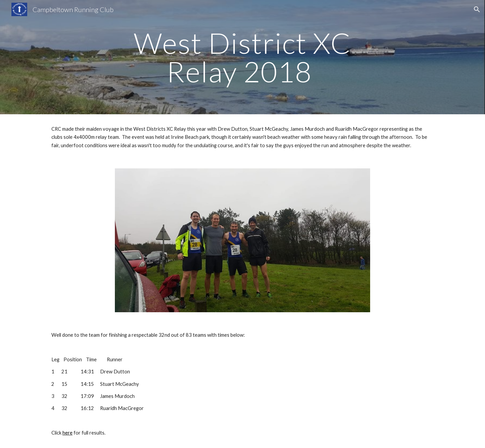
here (68, 433)
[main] (242, 57)
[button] (477, 9)
